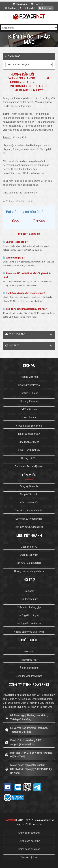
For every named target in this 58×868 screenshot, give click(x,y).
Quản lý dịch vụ (29, 547)
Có (16, 221)
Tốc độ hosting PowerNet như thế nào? (25, 309)
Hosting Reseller (29, 401)
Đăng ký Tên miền (29, 486)
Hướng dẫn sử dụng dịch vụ (29, 571)
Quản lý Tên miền (29, 555)
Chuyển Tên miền (29, 494)
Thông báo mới (29, 660)
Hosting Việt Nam (29, 377)
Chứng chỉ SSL (29, 458)
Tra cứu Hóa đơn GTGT (29, 563)
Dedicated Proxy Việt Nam (29, 466)
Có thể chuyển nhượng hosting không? (24, 293)
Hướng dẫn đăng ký (29, 615)
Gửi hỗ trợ (29, 591)
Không (39, 221)
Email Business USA (29, 434)
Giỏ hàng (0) (14, 8)
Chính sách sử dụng (29, 833)
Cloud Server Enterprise (29, 426)
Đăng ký (39, 4)
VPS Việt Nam (29, 409)
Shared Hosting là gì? (15, 242)
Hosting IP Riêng (29, 393)
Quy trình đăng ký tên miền (29, 511)
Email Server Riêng (29, 442)
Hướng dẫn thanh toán (29, 624)
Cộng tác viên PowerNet (29, 676)
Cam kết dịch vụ (29, 857)
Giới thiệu (29, 652)
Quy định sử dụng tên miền (29, 527)
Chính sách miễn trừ (29, 841)
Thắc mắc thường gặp (29, 607)
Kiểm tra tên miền (29, 502)
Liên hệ (31, 8)
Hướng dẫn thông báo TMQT (29, 632)
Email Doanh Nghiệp (29, 450)
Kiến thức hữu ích (29, 599)
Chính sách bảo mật (29, 849)
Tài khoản (47, 8)
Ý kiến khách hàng (29, 668)
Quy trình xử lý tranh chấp (29, 519)
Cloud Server (29, 418)
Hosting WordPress (29, 385)
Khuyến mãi (22, 4)
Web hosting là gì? (14, 258)
